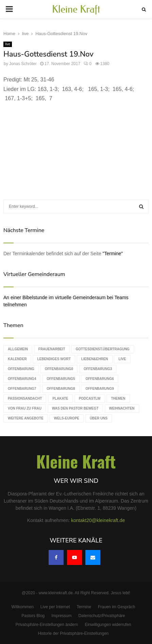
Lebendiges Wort (54, 359)
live (8, 44)
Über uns (99, 418)
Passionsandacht (25, 398)
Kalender (17, 359)
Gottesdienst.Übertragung (103, 349)
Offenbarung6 (99, 379)
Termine (84, 607)
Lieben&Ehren (95, 359)
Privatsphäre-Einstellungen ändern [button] (47, 625)
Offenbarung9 (99, 389)
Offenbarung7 (22, 389)
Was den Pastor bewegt (75, 408)
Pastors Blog (33, 616)
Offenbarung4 (22, 379)
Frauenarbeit (52, 349)
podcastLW (90, 398)
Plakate (60, 398)
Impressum (61, 616)
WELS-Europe (67, 418)
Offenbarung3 (98, 369)
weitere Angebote (26, 418)
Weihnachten (122, 408)
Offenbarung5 (61, 379)
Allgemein (18, 349)
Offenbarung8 (61, 389)
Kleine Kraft (76, 9)
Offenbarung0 (59, 369)
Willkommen (23, 607)
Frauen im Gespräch (116, 607)
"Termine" (113, 254)
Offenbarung (21, 369)
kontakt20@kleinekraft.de (98, 520)
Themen (118, 398)
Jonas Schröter (23, 64)
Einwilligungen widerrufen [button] (108, 625)
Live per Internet (55, 607)
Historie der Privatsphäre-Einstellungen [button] (73, 633)
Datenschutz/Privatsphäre (102, 616)
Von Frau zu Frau (25, 408)
